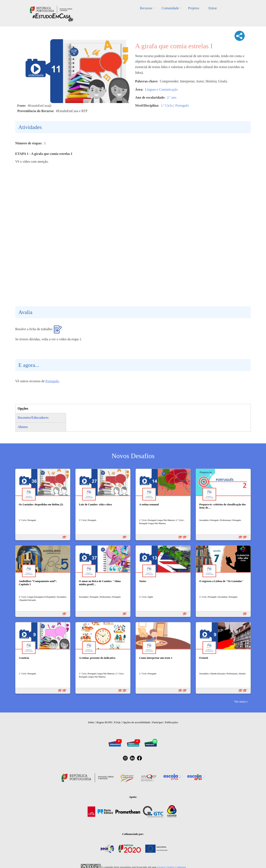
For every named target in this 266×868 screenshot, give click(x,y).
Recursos (146, 8)
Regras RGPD (104, 722)
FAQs (117, 722)
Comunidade (170, 8)
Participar (158, 722)
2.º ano (172, 97)
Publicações (171, 722)
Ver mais (240, 701)
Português (182, 105)
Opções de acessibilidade (136, 722)
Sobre (91, 722)
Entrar (213, 8)
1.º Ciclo (167, 105)
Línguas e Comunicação (161, 89)
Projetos (194, 8)
